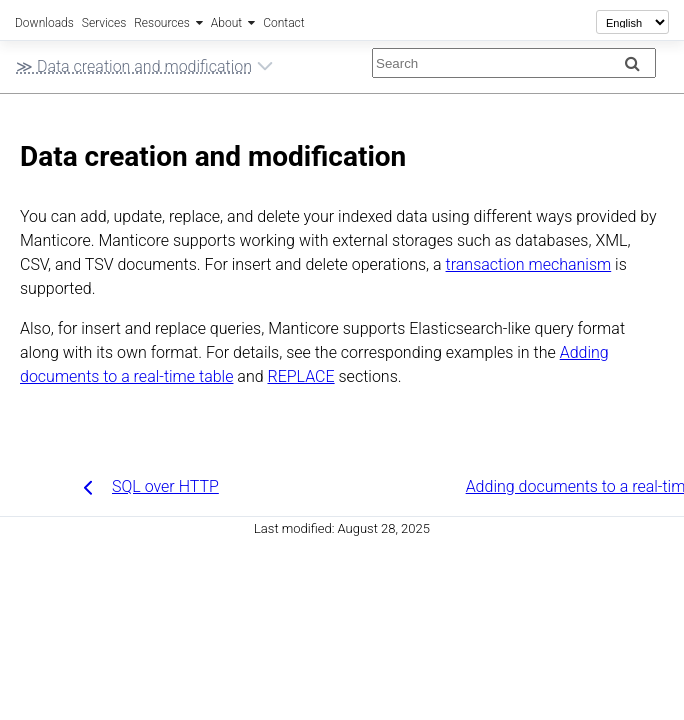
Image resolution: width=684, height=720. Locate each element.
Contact (283, 23)
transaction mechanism (529, 264)
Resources (162, 23)
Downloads (44, 23)
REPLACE (301, 376)
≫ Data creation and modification (144, 69)
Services (104, 23)
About (226, 23)
